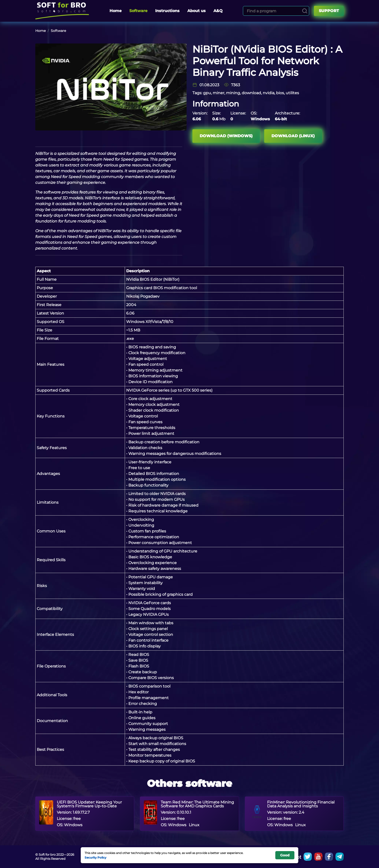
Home (116, 11)
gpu (207, 93)
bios (280, 93)
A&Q (218, 11)
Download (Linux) (294, 136)
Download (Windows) (226, 136)
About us (197, 11)
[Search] (305, 11)
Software (138, 11)
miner (219, 93)
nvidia (269, 93)
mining (233, 93)
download (251, 93)
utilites (292, 93)
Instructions (167, 11)
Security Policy (95, 857)
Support (329, 11)
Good (285, 855)
